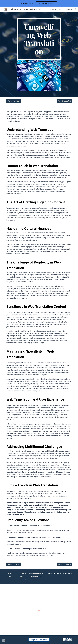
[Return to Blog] (13, 101)
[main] (39, 39)
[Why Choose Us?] (65, 101)
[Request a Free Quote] (39, 640)
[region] (39, 3)
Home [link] (52, 9)
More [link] (68, 9)
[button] (76, 9)
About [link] (61, 9)
